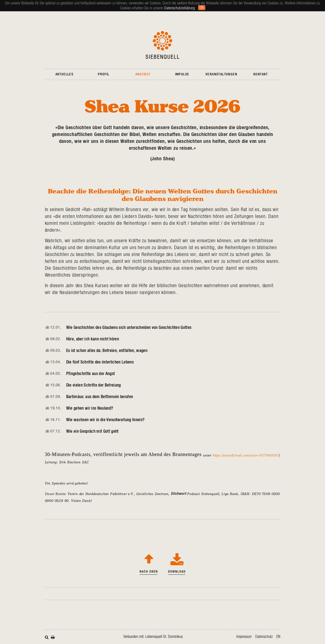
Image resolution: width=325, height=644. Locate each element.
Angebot (143, 74)
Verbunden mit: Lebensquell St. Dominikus (153, 637)
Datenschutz (264, 637)
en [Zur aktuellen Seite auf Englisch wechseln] (278, 637)
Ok (202, 8)
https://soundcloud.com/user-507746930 (245, 455)
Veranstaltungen (221, 74)
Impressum (244, 637)
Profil (104, 74)
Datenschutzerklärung (180, 8)
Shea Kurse (177, 563)
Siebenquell (162, 45)
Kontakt (261, 74)
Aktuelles (65, 74)
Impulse (182, 74)
